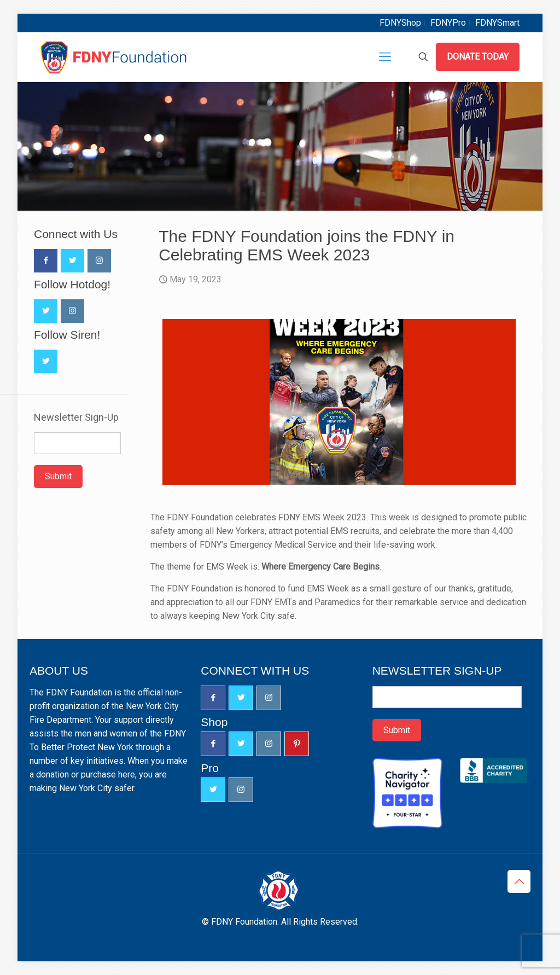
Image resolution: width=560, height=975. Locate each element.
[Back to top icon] (519, 881)
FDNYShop (400, 23)
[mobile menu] (385, 57)
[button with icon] (46, 261)
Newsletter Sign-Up (76, 417)
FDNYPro (448, 23)
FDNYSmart (497, 23)
